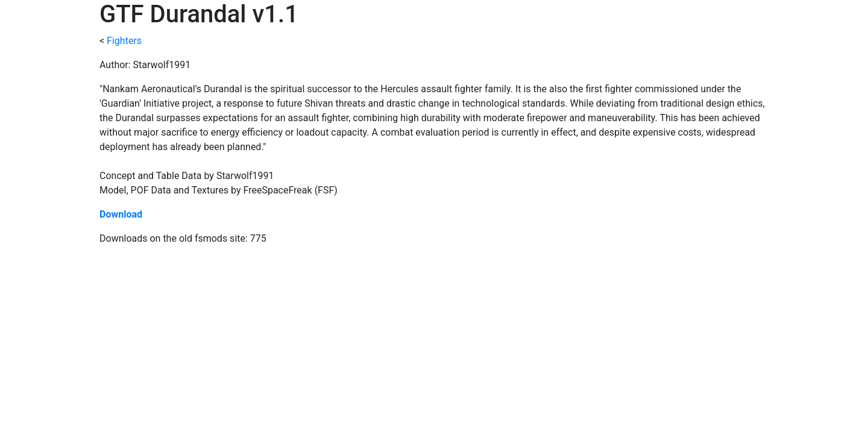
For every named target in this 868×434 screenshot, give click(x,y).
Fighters (124, 41)
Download (121, 214)
